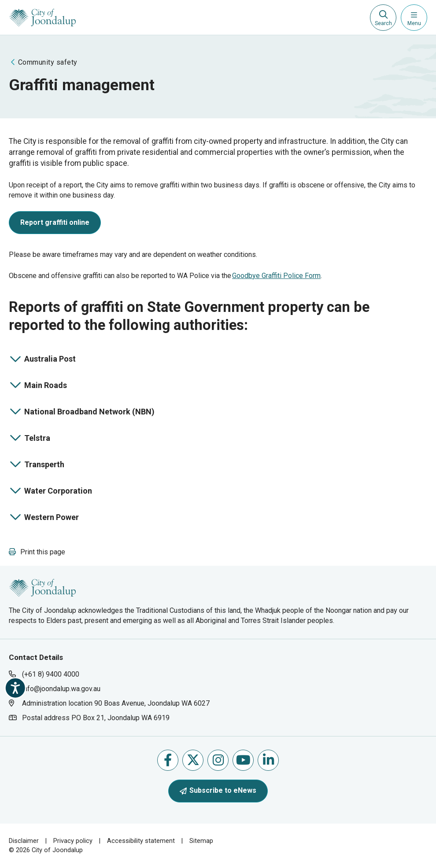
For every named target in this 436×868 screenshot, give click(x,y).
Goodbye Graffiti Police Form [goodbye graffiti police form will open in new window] (276, 276)
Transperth (41, 465)
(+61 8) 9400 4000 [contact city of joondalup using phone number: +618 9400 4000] (51, 674)
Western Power (44, 518)
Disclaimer (24, 841)
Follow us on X (193, 760)
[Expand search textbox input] (383, 18)
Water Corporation (50, 492)
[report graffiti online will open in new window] (55, 225)
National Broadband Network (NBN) (82, 412)
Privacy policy (73, 841)
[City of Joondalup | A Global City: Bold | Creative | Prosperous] (42, 18)
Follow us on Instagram (218, 760)
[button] (37, 552)
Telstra (41, 439)
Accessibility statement (141, 841)
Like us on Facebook (168, 760)
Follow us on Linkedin (268, 760)
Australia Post (42, 360)
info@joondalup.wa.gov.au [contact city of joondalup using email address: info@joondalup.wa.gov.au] (61, 689)
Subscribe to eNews (218, 790)
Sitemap (201, 841)
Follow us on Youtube (243, 760)
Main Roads (41, 386)
